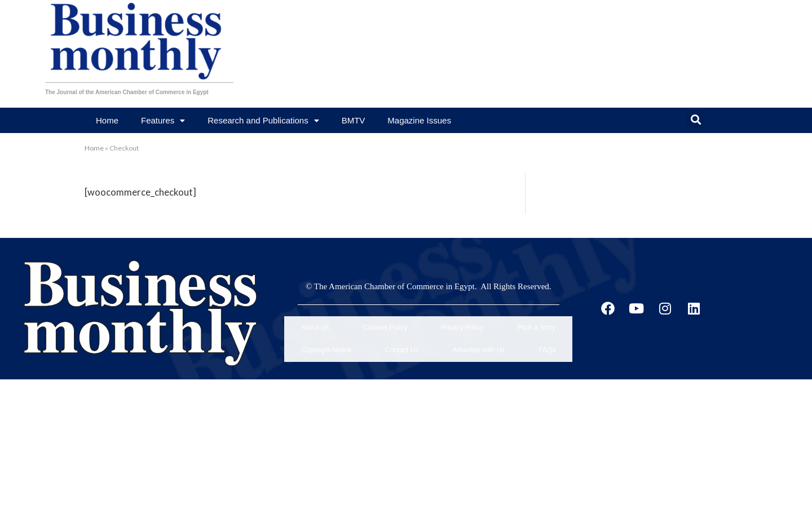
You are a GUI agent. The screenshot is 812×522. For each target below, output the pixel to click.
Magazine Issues (419, 120)
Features (163, 120)
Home (107, 120)
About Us (315, 322)
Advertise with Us (478, 335)
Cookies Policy (385, 322)
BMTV (354, 120)
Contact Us (402, 335)
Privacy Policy (462, 322)
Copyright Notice (326, 335)
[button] (696, 119)
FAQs (547, 335)
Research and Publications (263, 120)
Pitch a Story (536, 322)
